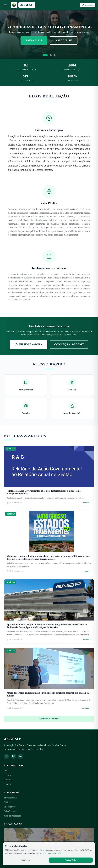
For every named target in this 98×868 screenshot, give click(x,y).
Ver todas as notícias (49, 719)
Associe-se (64, 40)
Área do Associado (12, 816)
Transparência (10, 798)
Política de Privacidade (52, 853)
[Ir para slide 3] (54, 55)
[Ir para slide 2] (51, 55)
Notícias (8, 802)
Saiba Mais (34, 40)
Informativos (10, 807)
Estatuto (8, 784)
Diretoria (8, 780)
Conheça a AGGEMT (69, 344)
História (8, 775)
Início (7, 771)
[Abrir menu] (6, 5)
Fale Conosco (10, 811)
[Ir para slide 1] (45, 55)
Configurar (26, 860)
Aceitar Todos (71, 860)
